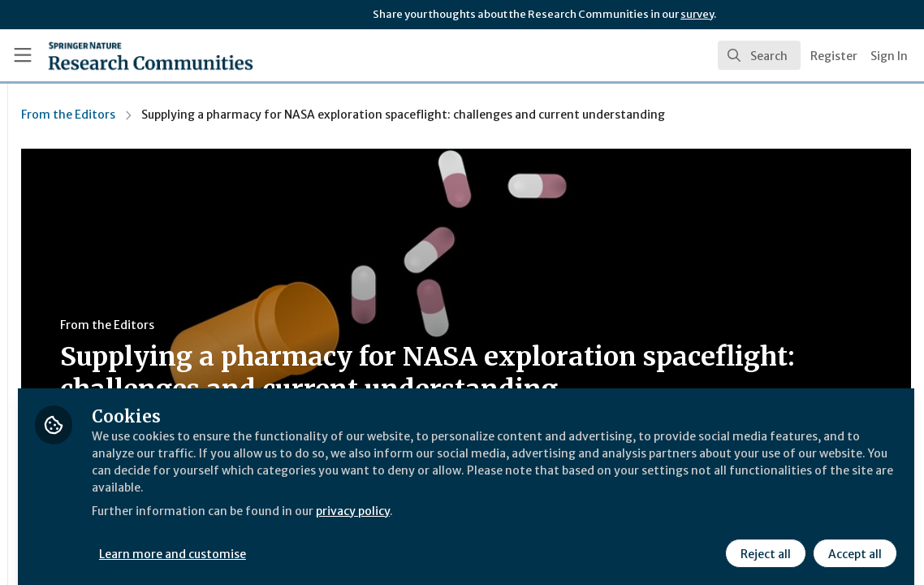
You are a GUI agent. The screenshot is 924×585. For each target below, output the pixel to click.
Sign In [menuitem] (889, 56)
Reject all (763, 542)
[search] (759, 55)
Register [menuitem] (834, 56)
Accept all (853, 542)
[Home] (125, 55)
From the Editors (268, 115)
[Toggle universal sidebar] (23, 55)
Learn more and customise (374, 542)
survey (697, 14)
